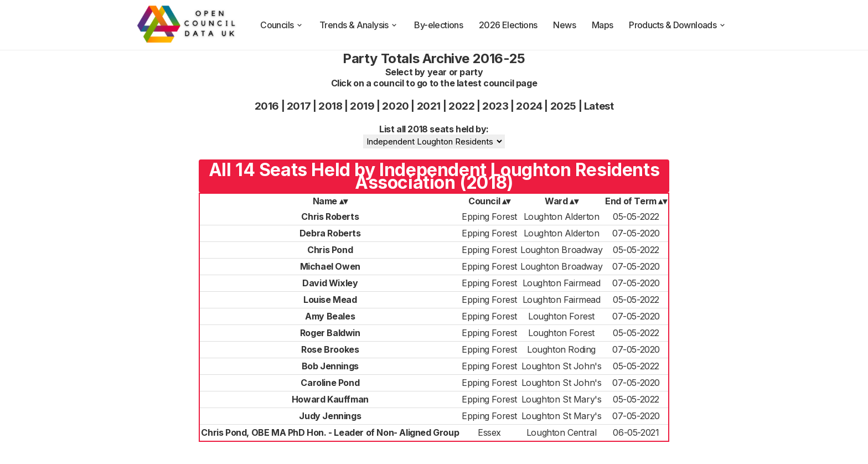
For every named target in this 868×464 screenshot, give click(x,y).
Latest (599, 106)
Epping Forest (489, 216)
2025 (563, 106)
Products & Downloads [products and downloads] (678, 25)
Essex (489, 432)
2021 (429, 106)
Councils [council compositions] (282, 25)
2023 (495, 106)
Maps (603, 25)
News (564, 25)
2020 (395, 106)
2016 (267, 106)
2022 (461, 106)
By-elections (438, 25)
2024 (529, 106)
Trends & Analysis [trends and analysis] (359, 25)
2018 (330, 106)
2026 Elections (508, 25)
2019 (362, 106)
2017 (299, 106)
